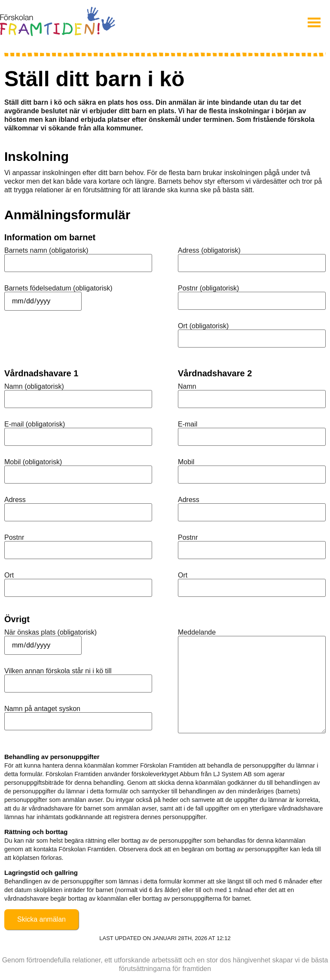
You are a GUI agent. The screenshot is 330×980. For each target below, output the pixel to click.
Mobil (186, 462)
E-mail (188, 424)
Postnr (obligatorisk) (208, 288)
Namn (187, 387)
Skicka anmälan (41, 919)
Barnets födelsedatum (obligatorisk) (58, 288)
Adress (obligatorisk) (209, 251)
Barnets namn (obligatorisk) (46, 251)
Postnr (14, 538)
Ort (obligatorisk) (203, 326)
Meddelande (197, 632)
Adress (15, 500)
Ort (9, 575)
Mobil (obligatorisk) (33, 462)
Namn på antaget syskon (42, 709)
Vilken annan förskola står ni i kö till (58, 671)
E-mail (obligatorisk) (35, 424)
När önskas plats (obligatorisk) (50, 632)
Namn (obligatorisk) (34, 387)
